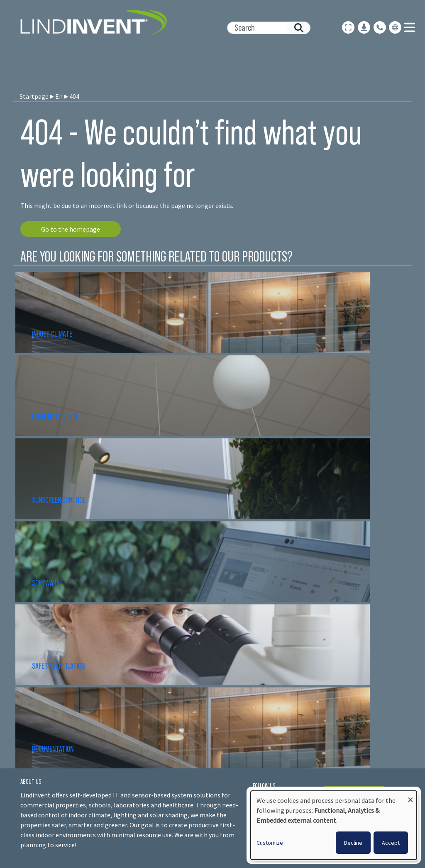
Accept (391, 843)
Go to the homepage (71, 229)
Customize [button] (270, 843)
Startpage (34, 96)
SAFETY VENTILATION (58, 666)
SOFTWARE (46, 583)
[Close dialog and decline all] (410, 796)
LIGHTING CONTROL (55, 417)
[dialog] (334, 825)
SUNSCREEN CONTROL (59, 500)
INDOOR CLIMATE (53, 334)
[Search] (265, 28)
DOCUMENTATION (53, 749)
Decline (353, 843)
